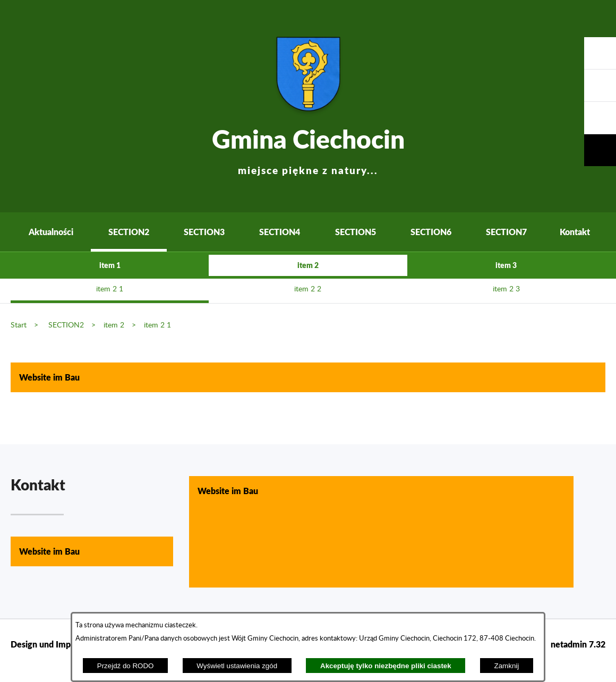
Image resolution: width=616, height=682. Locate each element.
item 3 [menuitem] (506, 265)
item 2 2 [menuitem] (308, 289)
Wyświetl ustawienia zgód (237, 666)
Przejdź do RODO (126, 666)
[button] (600, 118)
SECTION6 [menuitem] (431, 232)
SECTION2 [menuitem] (129, 232)
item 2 (114, 325)
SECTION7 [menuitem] (506, 232)
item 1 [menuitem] (110, 265)
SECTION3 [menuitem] (204, 232)
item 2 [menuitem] (308, 265)
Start (19, 325)
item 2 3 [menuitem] (506, 289)
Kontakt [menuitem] (575, 232)
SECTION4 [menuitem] (280, 232)
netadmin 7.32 (578, 644)
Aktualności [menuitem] (51, 232)
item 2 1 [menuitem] (110, 289)
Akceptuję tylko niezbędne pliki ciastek (386, 666)
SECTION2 (66, 325)
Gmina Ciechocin (308, 148)
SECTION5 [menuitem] (356, 232)
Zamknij (507, 666)
